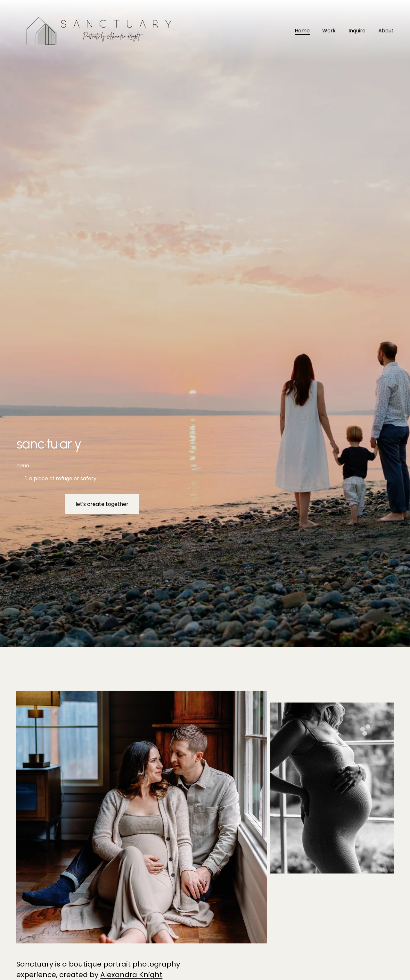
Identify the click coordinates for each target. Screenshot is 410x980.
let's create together (102, 504)
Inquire (357, 31)
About (386, 31)
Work (329, 31)
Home (302, 31)
